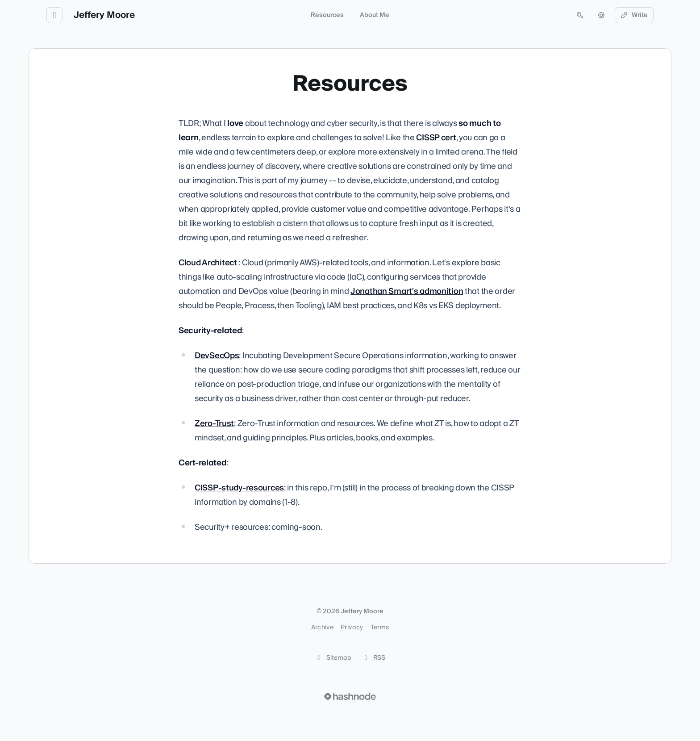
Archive (322, 628)
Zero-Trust (214, 424)
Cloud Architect (208, 263)
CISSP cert (436, 138)
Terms (380, 628)
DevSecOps (217, 356)
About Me (375, 15)
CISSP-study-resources (239, 488)
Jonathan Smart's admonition (407, 291)
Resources (327, 15)
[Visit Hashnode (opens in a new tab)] (350, 696)
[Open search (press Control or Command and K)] (580, 15)
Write (634, 15)
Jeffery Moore (104, 15)
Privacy (352, 628)
